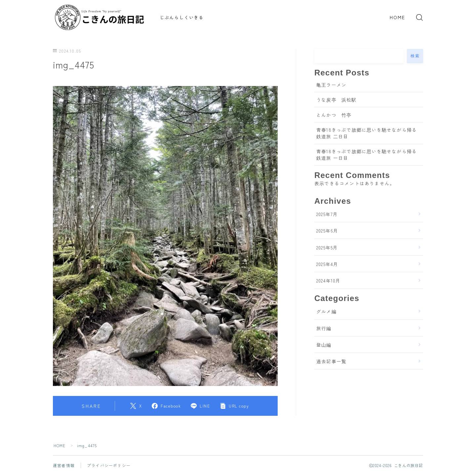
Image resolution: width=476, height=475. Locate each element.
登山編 (324, 345)
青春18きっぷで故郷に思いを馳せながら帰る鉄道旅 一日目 (367, 154)
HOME (397, 17)
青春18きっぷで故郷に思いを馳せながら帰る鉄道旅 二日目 (367, 133)
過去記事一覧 (331, 361)
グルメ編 (326, 311)
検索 (415, 56)
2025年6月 (327, 231)
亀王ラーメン (331, 85)
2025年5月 (327, 247)
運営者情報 (64, 465)
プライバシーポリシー (109, 465)
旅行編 (324, 328)
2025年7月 (327, 214)
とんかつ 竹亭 (334, 115)
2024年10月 (329, 281)
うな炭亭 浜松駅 (337, 100)
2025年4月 (327, 264)
